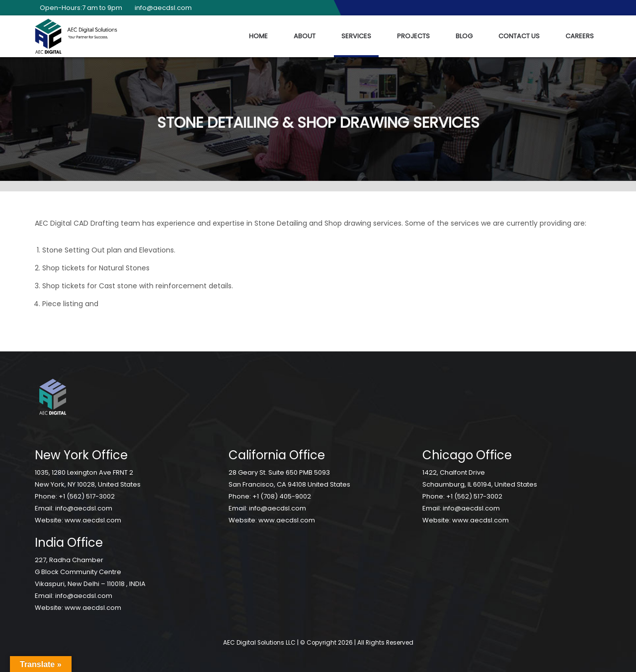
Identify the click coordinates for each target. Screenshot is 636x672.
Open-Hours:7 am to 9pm (79, 8)
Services (356, 36)
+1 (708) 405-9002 (282, 496)
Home (258, 36)
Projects (413, 36)
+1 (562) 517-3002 (87, 496)
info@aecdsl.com (161, 8)
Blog (464, 36)
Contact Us (519, 36)
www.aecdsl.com (93, 520)
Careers (580, 36)
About (305, 36)
